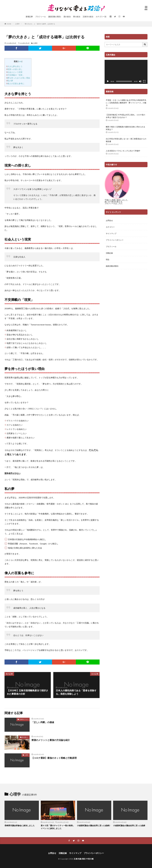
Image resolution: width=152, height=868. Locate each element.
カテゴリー (110, 227)
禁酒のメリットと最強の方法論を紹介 (51, 740)
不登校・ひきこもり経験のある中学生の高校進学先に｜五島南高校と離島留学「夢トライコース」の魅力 (126, 103)
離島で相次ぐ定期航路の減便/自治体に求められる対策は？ (125, 128)
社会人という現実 (15, 72)
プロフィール (41, 17)
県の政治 (77, 17)
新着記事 (29, 17)
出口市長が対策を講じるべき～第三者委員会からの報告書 (126, 140)
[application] (126, 72)
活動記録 (109, 253)
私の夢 (10, 81)
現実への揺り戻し (15, 69)
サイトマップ (111, 233)
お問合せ (109, 220)
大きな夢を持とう (15, 66)
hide (20, 61)
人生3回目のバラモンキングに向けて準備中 (123, 151)
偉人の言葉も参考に (16, 83)
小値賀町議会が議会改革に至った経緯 (129, 825)
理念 (108, 259)
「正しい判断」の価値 (43, 722)
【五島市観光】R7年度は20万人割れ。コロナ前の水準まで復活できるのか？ (125, 116)
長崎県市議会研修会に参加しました (20, 825)
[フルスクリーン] (144, 81)
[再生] (108, 81)
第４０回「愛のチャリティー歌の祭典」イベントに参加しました (58, 827)
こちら (120, 203)
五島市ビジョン (24, 719)
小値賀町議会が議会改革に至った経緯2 (94, 825)
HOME (9, 24)
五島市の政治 (88, 17)
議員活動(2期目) (55, 17)
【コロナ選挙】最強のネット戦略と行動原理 (54, 758)
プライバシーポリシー (115, 240)
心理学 (17, 24)
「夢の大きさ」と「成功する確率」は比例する (39, 24)
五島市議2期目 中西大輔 (84, 859)
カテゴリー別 (101, 17)
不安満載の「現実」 (16, 75)
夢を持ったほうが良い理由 (19, 78)
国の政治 (67, 17)
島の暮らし (25, 737)
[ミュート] (140, 81)
